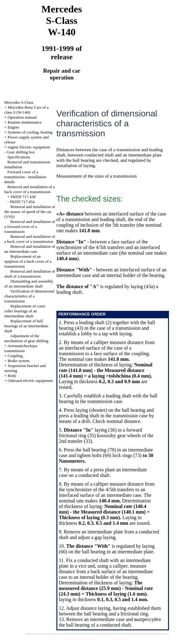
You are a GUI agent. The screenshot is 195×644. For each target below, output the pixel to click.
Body (12, 376)
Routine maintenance (25, 122)
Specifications (19, 157)
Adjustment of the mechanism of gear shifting (26, 338)
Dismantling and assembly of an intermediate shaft (29, 284)
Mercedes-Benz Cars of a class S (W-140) (26, 110)
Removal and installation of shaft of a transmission (30, 274)
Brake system (19, 361)
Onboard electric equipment (30, 381)
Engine (13, 127)
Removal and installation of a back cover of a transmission (30, 189)
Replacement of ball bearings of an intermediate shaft (26, 326)
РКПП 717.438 (23, 197)
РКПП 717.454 (22, 202)
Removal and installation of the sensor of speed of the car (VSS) (30, 212)
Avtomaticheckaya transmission (21, 348)
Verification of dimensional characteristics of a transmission (29, 296)
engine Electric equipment (29, 147)
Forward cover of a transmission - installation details (25, 177)
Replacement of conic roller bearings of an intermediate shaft (25, 311)
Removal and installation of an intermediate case (30, 249)
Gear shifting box (21, 152)
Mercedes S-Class (19, 102)
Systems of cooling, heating (30, 132)
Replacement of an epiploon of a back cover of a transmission (28, 261)
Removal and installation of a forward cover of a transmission (30, 227)
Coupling (15, 356)
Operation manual (22, 117)
